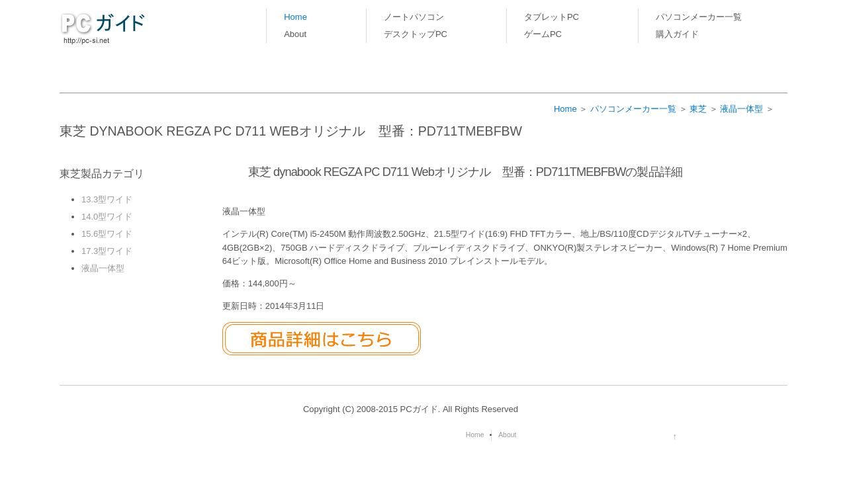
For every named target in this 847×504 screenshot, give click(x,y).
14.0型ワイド (107, 217)
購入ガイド (677, 34)
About (295, 34)
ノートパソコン (414, 17)
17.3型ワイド (107, 251)
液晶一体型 (741, 109)
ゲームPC (543, 34)
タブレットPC (552, 17)
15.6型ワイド (107, 234)
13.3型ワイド (107, 199)
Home (295, 17)
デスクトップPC (416, 34)
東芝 (698, 109)
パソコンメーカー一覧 (699, 17)
